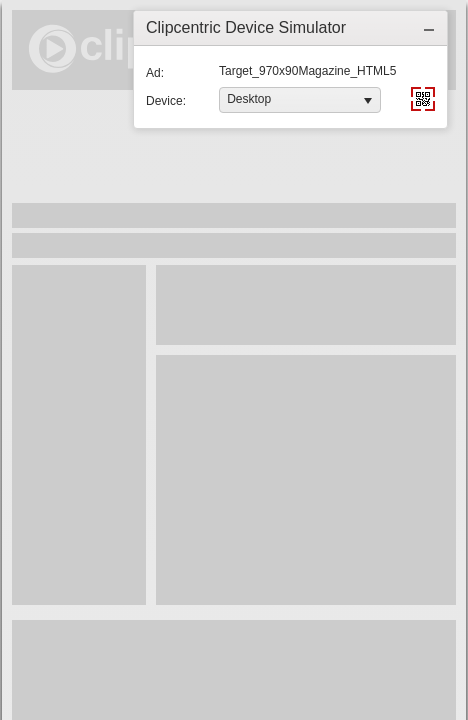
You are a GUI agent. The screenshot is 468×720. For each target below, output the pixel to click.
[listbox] (300, 100)
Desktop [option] (249, 99)
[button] (429, 28)
